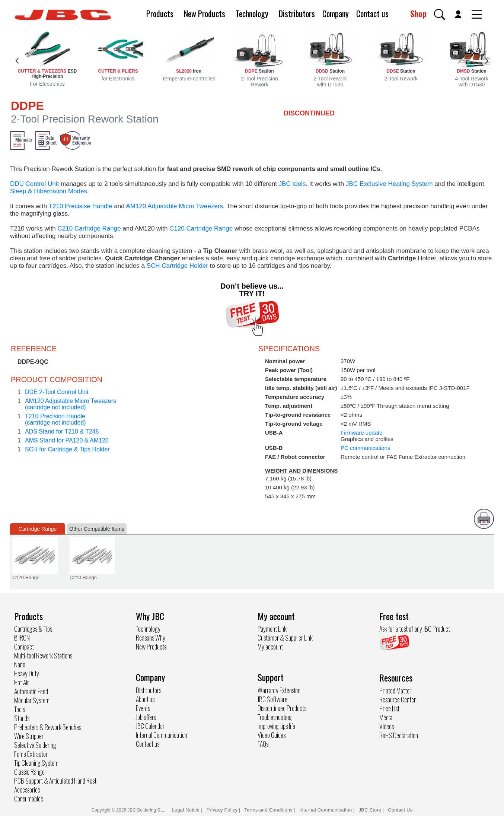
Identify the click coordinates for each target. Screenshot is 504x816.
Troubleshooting (275, 717)
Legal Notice (187, 810)
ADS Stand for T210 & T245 (62, 431)
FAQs (263, 744)
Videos (387, 726)
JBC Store (370, 810)
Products (160, 13)
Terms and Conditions (268, 810)
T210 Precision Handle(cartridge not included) (55, 419)
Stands (22, 718)
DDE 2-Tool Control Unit (57, 392)
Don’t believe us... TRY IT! (252, 290)
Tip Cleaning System (36, 763)
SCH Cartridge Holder (177, 266)
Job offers (146, 717)
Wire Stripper (29, 736)
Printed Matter (395, 690)
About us (145, 699)
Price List (389, 708)
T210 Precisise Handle (81, 206)
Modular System (32, 700)
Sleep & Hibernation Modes (49, 191)
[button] (440, 15)
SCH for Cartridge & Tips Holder (67, 449)
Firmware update (362, 433)
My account (270, 647)
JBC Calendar (150, 726)
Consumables (28, 798)
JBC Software (272, 699)
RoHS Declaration (399, 735)
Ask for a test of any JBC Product (415, 629)
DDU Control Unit (34, 184)
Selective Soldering (35, 745)
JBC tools (292, 184)
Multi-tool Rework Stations (43, 655)
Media (386, 717)
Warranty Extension (279, 690)
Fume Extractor (31, 754)
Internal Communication (162, 735)
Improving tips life (276, 726)
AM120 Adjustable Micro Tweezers (175, 206)
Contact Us (400, 810)
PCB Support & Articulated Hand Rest (55, 781)
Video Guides (272, 735)
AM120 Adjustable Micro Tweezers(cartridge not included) (71, 404)
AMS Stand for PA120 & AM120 (67, 440)
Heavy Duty (27, 673)
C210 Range (83, 577)
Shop (418, 13)
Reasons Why (151, 638)
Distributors (297, 13)
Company (336, 13)
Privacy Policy (222, 810)
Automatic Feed (31, 691)
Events (143, 708)
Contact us (372, 13)
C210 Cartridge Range (89, 228)
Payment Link (272, 629)
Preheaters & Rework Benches (48, 727)
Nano (20, 664)
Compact (24, 647)
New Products (205, 13)
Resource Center (398, 699)
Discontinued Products (282, 708)
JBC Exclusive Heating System (389, 184)
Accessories (27, 790)
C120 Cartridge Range (201, 228)
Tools (20, 709)
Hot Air (22, 682)
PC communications (365, 448)
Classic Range (29, 772)
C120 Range (26, 577)
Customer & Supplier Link (285, 638)
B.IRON (22, 638)
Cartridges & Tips (33, 629)
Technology (252, 13)
